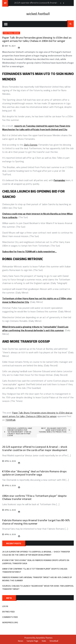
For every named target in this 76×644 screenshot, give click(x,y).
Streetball (54, 641)
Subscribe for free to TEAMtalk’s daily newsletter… (29, 251)
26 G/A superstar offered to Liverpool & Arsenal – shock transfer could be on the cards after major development (35, 448)
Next (64, 3)
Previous (61, 3)
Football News (11, 33)
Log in (5, 606)
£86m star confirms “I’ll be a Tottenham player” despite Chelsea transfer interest (34, 497)
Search (70, 24)
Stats (44, 641)
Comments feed (10, 617)
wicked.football (38, 14)
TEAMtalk (10, 420)
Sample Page (32, 641)
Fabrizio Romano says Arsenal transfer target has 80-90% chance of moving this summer (36, 522)
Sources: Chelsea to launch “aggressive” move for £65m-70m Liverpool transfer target (38, 587)
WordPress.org (10, 622)
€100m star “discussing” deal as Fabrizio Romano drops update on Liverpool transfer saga (34, 473)
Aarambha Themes (44, 638)
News (21, 641)
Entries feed (8, 612)
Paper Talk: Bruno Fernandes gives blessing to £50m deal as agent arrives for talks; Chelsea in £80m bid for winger (37, 414)
